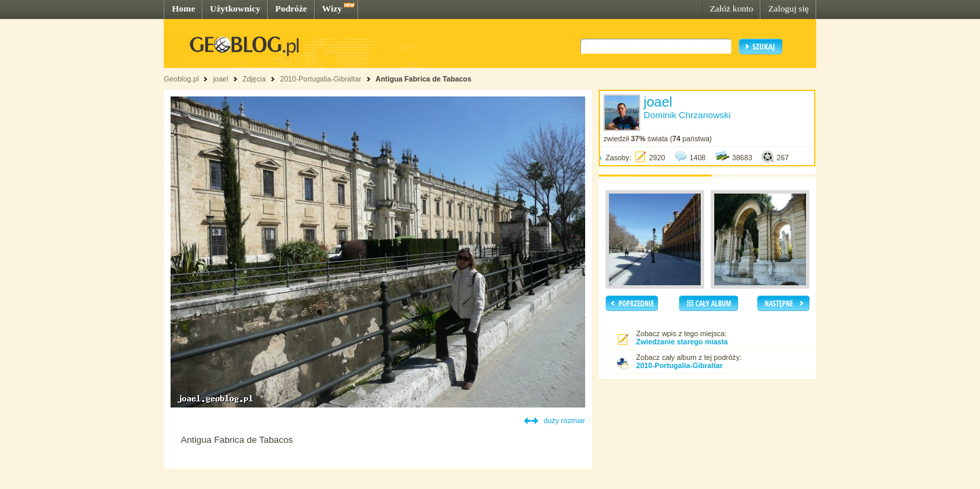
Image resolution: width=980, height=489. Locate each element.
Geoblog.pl (181, 79)
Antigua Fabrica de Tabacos (423, 79)
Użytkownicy (235, 8)
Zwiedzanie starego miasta (682, 342)
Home (183, 8)
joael (221, 79)
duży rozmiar (564, 420)
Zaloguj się (788, 8)
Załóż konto (731, 8)
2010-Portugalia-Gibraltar (321, 79)
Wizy (332, 8)
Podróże (291, 8)
